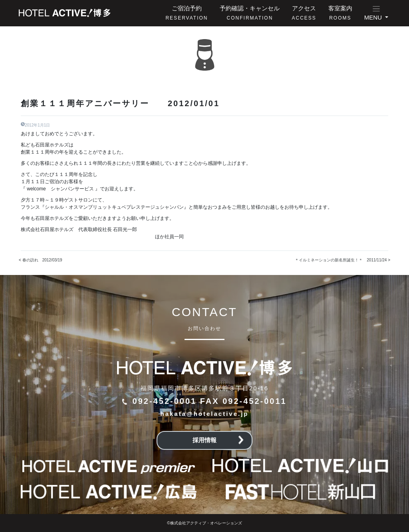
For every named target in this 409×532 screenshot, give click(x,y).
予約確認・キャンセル (250, 13)
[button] (376, 13)
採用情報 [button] (218, 440)
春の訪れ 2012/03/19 (42, 260)
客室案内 (340, 13)
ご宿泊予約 (187, 13)
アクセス (304, 13)
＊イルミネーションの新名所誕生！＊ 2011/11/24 (341, 260)
